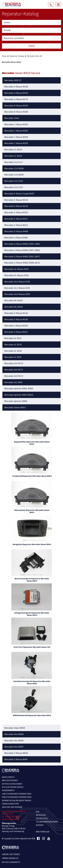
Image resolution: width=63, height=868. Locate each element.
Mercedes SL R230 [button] (13, 351)
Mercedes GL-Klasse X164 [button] (16, 269)
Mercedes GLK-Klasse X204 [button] (17, 294)
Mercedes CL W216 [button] (13, 156)
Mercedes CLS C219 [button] (14, 187)
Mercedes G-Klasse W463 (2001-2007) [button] (22, 257)
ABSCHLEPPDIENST (10, 780)
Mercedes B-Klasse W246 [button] (16, 112)
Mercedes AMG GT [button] (13, 80)
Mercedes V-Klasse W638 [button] (16, 753)
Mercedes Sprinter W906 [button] (16, 401)
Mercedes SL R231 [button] (13, 357)
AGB (38, 812)
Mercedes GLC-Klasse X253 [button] (17, 288)
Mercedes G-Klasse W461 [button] (16, 238)
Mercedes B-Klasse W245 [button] (16, 106)
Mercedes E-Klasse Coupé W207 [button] (19, 194)
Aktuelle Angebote (11, 862)
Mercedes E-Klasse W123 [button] (16, 200)
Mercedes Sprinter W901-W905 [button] (19, 389)
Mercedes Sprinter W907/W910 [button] (19, 395)
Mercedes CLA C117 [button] (14, 162)
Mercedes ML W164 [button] (13, 307)
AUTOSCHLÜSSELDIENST (12, 784)
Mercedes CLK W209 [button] (14, 175)
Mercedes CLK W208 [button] (14, 168)
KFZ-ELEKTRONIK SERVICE (13, 787)
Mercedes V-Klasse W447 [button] (16, 759)
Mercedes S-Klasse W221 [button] (16, 332)
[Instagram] (43, 839)
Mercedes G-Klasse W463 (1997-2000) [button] (22, 250)
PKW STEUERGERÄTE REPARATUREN (17, 797)
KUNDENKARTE (8, 790)
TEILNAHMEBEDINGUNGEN (47, 822)
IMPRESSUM (41, 815)
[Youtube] (49, 839)
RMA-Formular (43, 832)
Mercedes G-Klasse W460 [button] (16, 231)
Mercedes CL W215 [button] (13, 150)
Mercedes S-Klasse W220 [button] (16, 326)
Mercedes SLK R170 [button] (14, 363)
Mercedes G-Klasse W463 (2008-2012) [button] (22, 263)
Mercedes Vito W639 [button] (14, 741)
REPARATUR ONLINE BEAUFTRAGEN (16, 800)
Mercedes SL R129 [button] (13, 345)
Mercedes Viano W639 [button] (15, 728)
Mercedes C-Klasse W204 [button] (16, 137)
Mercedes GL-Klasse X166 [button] (16, 275)
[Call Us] (51, 4)
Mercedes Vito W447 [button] (14, 747)
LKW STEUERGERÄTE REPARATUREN (17, 794)
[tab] (32, 80)
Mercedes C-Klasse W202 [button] (16, 124)
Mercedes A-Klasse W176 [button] (16, 99)
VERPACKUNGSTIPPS (10, 804)
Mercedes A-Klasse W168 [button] (16, 87)
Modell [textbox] (7, 30)
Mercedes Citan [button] (12, 118)
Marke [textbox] (7, 22)
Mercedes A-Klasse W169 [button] (16, 93)
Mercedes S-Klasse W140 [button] (16, 319)
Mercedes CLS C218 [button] (14, 181)
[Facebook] (38, 839)
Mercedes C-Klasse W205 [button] (16, 143)
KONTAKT (40, 825)
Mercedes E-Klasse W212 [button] (16, 225)
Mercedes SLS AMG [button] (13, 382)
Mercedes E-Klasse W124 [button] (16, 206)
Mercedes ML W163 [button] (13, 300)
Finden (32, 46)
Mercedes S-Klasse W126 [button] (16, 313)
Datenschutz (42, 818)
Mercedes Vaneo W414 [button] (15, 407)
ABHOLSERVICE (8, 777)
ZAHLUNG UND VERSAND (12, 807)
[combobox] (31, 22)
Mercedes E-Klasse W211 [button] (16, 219)
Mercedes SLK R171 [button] (14, 370)
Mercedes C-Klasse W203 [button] (16, 131)
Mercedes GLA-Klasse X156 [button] (17, 282)
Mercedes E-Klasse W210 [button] (16, 212)
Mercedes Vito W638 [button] (14, 734)
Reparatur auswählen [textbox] (14, 38)
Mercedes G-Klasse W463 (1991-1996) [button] (22, 244)
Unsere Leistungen (11, 854)
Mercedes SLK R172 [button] (14, 376)
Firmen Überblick (10, 858)
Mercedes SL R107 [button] (13, 338)
